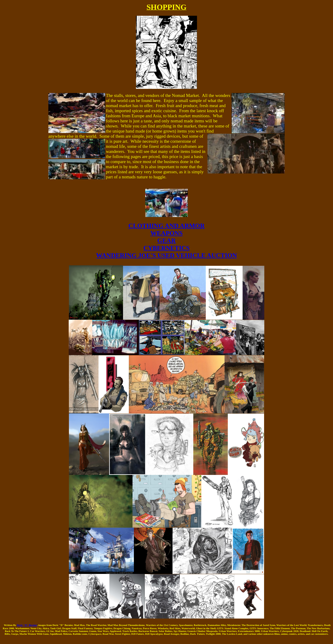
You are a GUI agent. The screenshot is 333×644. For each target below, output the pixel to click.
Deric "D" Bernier (27, 625)
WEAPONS (166, 233)
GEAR (166, 240)
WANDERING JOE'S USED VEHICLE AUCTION (167, 255)
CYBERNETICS (166, 248)
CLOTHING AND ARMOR (166, 226)
